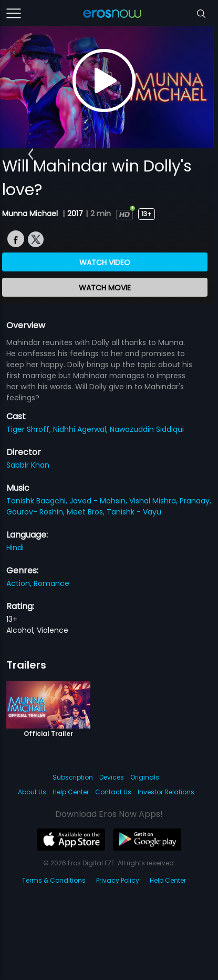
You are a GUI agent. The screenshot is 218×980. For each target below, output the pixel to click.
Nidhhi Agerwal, (81, 429)
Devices (112, 777)
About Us (32, 792)
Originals (145, 777)
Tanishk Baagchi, (38, 501)
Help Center (71, 792)
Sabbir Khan (28, 465)
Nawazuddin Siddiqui (147, 429)
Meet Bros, (87, 512)
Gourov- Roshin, (37, 512)
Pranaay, (195, 501)
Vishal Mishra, (154, 501)
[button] (31, 154)
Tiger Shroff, (30, 429)
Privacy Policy (118, 880)
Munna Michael (31, 214)
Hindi (15, 548)
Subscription (73, 777)
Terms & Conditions (54, 880)
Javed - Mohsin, (99, 501)
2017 (75, 214)
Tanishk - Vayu (134, 512)
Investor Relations (166, 792)
